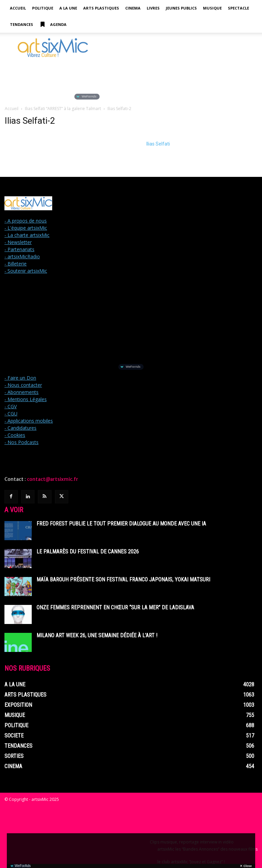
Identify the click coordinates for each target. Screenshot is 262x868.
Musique (212, 8)
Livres (153, 8)
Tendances (21, 24)
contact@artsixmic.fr (53, 479)
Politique (43, 8)
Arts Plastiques (101, 8)
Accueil (18, 8)
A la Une (68, 8)
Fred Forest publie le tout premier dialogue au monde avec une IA (121, 524)
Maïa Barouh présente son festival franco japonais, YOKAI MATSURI (123, 580)
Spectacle (238, 8)
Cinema (133, 8)
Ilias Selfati (158, 144)
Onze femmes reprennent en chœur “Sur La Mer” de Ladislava (115, 607)
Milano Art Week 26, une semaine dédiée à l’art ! (97, 635)
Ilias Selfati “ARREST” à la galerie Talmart (63, 109)
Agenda (53, 25)
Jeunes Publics (181, 8)
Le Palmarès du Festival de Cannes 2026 (88, 552)
